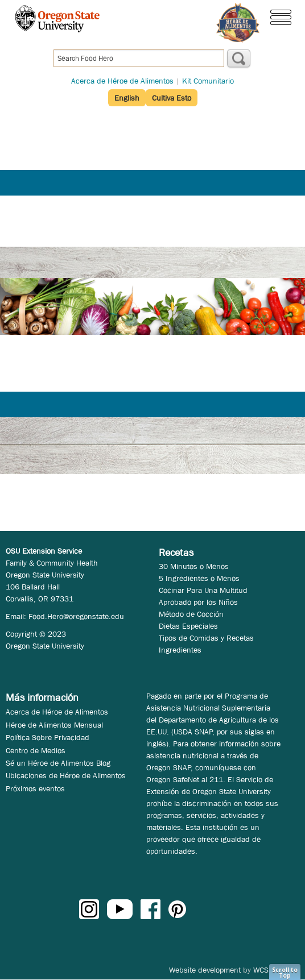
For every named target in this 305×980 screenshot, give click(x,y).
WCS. (262, 970)
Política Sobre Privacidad (48, 737)
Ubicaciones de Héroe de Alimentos (66, 775)
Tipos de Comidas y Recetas (206, 638)
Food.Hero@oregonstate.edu (76, 616)
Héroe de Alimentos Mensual (54, 725)
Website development (205, 970)
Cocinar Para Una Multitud (203, 590)
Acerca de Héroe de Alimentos (122, 81)
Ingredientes (180, 650)
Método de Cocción (191, 614)
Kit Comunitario (208, 81)
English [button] (127, 98)
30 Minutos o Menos (194, 566)
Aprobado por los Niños (198, 602)
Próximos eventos (35, 788)
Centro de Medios (36, 750)
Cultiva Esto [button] (172, 98)
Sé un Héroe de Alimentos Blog (58, 763)
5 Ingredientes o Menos (199, 578)
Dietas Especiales (188, 626)
